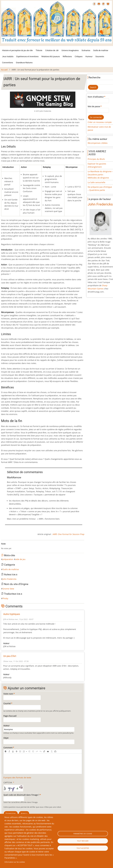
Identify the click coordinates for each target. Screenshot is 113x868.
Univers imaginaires (70, 50)
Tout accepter (83, 848)
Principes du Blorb (96, 159)
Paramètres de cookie (83, 834)
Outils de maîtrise (101, 50)
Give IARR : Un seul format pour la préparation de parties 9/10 (18, 546)
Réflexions (67, 56)
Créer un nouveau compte (100, 122)
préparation (8, 559)
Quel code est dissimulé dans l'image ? (21, 795)
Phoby (5, 598)
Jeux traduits (8, 56)
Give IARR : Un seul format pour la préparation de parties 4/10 (9, 546)
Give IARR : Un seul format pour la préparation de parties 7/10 (14, 546)
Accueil (4, 70)
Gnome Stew (8, 589)
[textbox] (43, 764)
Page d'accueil (10, 716)
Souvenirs (100, 56)
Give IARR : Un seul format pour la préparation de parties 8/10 (16, 546)
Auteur (6, 726)
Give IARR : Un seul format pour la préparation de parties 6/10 (12, 546)
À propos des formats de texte (17, 778)
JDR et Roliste (9, 619)
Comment (8, 748)
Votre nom (8, 694)
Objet (6, 738)
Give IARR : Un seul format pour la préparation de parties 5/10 (11, 546)
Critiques (79, 56)
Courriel (7, 703)
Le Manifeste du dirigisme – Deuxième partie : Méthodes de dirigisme (100, 175)
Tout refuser (83, 841)
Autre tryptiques (12, 614)
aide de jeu (20, 559)
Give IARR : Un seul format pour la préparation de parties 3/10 (7, 546)
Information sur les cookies (15, 862)
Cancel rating (2, 546)
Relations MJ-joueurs (51, 56)
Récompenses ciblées (98, 143)
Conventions (8, 63)
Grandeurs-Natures (24, 63)
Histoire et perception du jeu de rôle (17, 50)
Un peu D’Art (10, 656)
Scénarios (86, 50)
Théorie (39, 50)
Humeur (89, 56)
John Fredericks (9, 579)
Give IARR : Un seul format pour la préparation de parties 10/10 (19, 546)
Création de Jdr (52, 50)
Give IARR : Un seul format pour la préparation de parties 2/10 (5, 546)
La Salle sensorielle (96, 182)
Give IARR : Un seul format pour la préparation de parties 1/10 (4, 546)
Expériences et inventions (27, 56)
